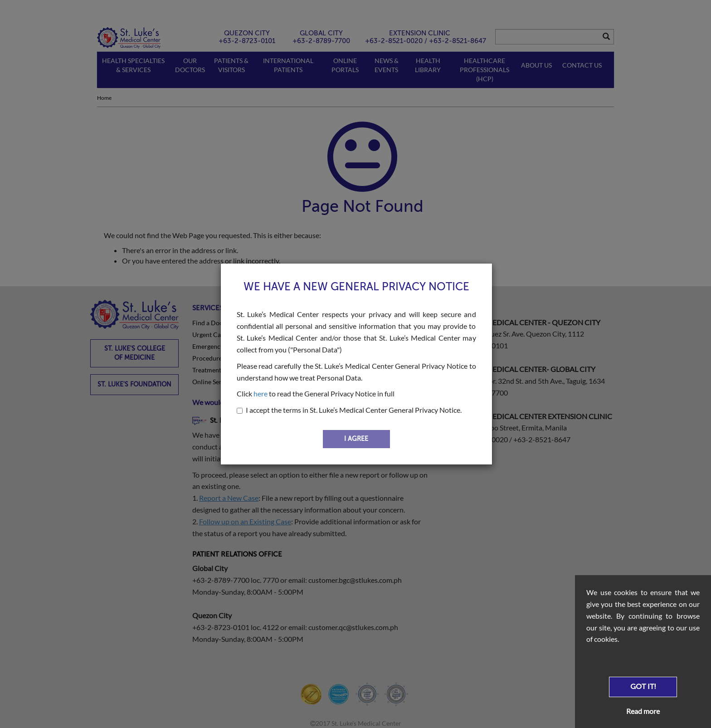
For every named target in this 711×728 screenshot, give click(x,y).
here (261, 393)
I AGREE (356, 439)
